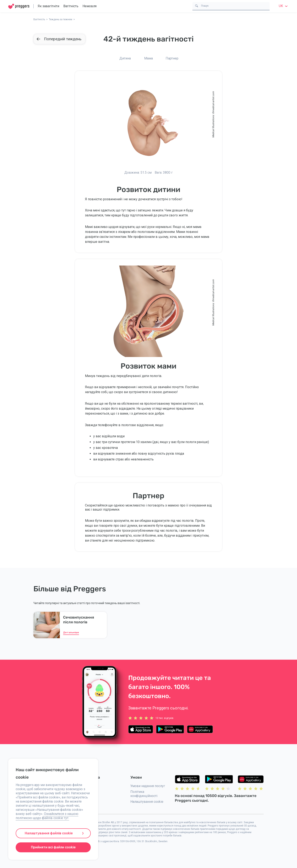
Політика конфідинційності (144, 794)
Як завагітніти (48, 6)
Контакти (89, 786)
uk (284, 6)
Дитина (125, 58)
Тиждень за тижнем (61, 19)
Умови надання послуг (148, 786)
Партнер (172, 58)
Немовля (90, 6)
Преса (87, 804)
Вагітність (71, 6)
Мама (148, 58)
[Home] (19, 6)
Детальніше (71, 632)
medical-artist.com (213, 102)
